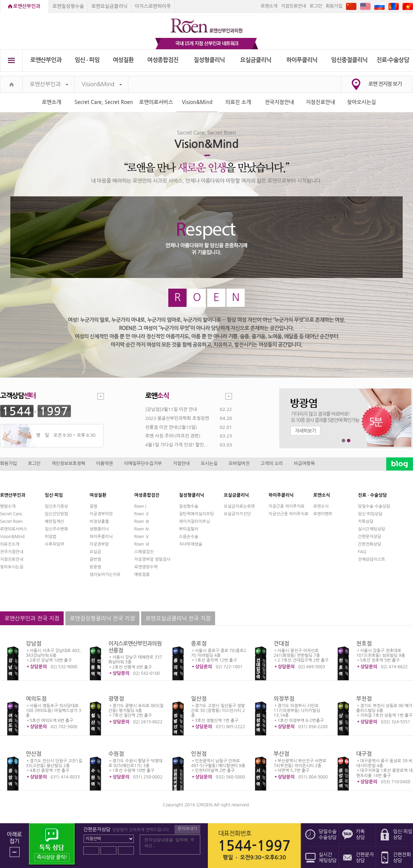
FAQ (362, 552)
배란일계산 (54, 521)
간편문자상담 (370, 537)
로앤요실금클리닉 (109, 6)
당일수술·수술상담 (374, 506)
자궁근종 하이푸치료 (287, 506)
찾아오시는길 (362, 102)
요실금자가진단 (237, 514)
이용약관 (104, 463)
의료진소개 (10, 544)
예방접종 (142, 575)
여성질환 (123, 60)
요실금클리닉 (256, 60)
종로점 (199, 644)
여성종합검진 (163, 60)
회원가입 (334, 6)
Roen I (140, 506)
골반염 (95, 559)
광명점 (116, 699)
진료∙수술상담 (393, 60)
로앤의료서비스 (156, 102)
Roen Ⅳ (142, 529)
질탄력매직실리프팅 (197, 514)
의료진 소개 (238, 102)
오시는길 (209, 463)
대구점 (364, 754)
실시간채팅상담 (372, 529)
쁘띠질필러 (189, 529)
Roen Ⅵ (142, 544)
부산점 (281, 754)
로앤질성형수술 (68, 6)
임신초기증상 (56, 506)
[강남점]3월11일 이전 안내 (171, 409)
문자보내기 (187, 829)
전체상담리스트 (372, 559)
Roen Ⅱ (142, 514)
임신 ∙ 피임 (87, 60)
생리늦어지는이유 (105, 575)
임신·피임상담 (370, 514)
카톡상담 (366, 521)
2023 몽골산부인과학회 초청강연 (177, 418)
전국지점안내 (279, 102)
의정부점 (284, 699)
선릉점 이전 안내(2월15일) (171, 427)
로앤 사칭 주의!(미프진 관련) (173, 436)
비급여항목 (304, 463)
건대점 (281, 644)
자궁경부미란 (101, 514)
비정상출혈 (99, 521)
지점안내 (181, 463)
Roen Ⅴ (142, 537)
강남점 (34, 644)
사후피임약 (54, 544)
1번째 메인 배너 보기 (344, 441)
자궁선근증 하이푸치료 (288, 514)
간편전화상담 (370, 544)
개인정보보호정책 (68, 463)
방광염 (95, 567)
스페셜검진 (144, 552)
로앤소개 (269, 6)
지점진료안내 (293, 6)
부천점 (364, 699)
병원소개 (8, 506)
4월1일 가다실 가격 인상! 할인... (177, 445)
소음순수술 (189, 537)
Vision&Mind (102, 84)
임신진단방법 (56, 514)
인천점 (199, 754)
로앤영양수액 (146, 567)
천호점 (364, 644)
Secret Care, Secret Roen (104, 102)
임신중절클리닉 (349, 60)
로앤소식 (321, 506)
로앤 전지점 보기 (385, 84)
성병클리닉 (99, 529)
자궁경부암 (99, 544)
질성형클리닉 (209, 60)
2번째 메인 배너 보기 (349, 441)
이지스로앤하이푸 (153, 6)
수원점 (116, 754)
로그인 (316, 6)
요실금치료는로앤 (239, 506)
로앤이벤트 (323, 514)
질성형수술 (189, 506)
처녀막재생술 (191, 544)
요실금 (95, 552)
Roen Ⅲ (142, 521)
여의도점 (36, 699)
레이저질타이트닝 (194, 521)
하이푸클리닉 (302, 60)
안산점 (34, 754)
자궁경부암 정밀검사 (152, 559)
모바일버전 (239, 463)
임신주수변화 (56, 529)
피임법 (51, 537)
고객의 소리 (272, 463)
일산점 (199, 699)
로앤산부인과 (27, 6)
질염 (93, 506)
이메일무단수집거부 (143, 463)
